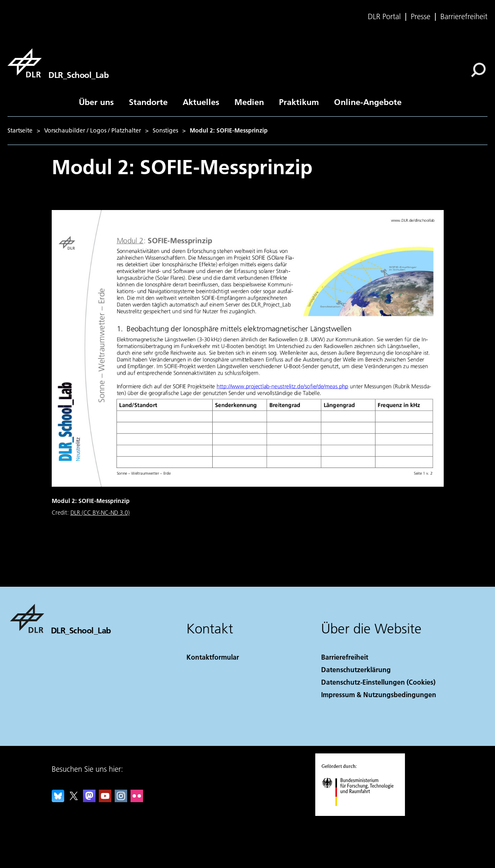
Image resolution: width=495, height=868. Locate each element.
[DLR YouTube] (105, 799)
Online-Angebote (368, 102)
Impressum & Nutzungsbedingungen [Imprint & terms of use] (379, 694)
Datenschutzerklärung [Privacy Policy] (356, 669)
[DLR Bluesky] (58, 799)
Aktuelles (201, 102)
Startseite (20, 130)
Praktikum (299, 102)
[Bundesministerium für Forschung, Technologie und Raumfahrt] (362, 813)
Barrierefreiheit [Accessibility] (345, 657)
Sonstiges (165, 130)
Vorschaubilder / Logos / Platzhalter (93, 130)
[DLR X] (74, 799)
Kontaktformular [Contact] (213, 657)
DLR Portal (384, 17)
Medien (249, 102)
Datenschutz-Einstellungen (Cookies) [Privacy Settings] (378, 682)
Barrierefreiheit (464, 17)
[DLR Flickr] (137, 799)
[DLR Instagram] (121, 799)
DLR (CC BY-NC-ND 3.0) (100, 513)
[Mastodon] (89, 799)
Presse (421, 17)
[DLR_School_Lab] (58, 63)
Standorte (148, 102)
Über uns (96, 102)
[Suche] (478, 70)
